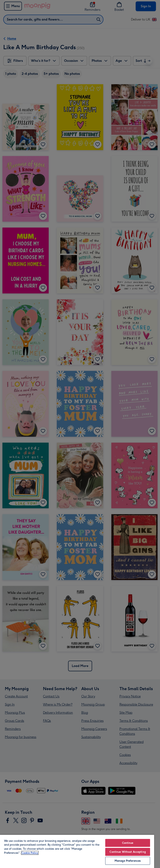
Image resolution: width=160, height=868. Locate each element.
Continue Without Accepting (128, 852)
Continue (128, 843)
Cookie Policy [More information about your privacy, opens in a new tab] (30, 853)
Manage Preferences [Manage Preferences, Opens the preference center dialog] (128, 861)
